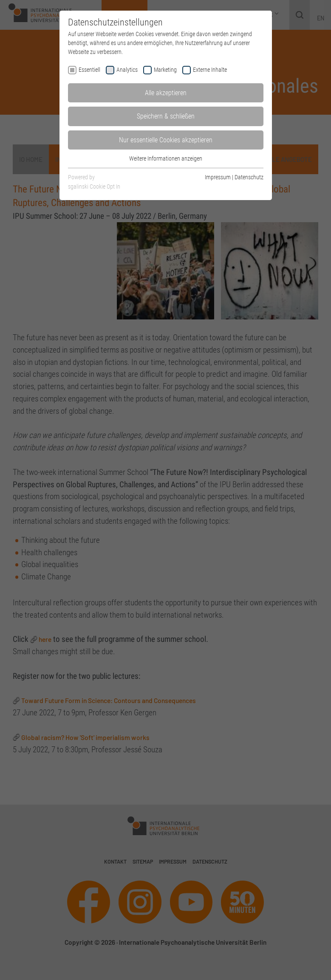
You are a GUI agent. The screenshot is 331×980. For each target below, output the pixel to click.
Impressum (218, 177)
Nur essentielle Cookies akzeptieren (166, 140)
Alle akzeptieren (166, 93)
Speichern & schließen (166, 116)
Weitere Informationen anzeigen (166, 158)
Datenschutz (249, 177)
